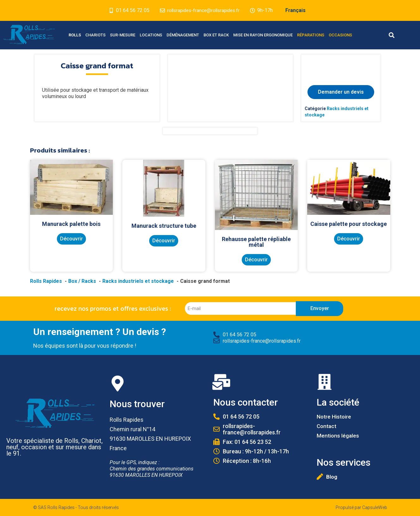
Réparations (311, 35)
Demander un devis (341, 92)
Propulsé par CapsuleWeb (361, 507)
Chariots (95, 35)
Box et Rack (216, 35)
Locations (151, 35)
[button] (391, 35)
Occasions (340, 35)
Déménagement (183, 35)
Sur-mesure (123, 35)
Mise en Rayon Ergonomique (263, 35)
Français (298, 10)
